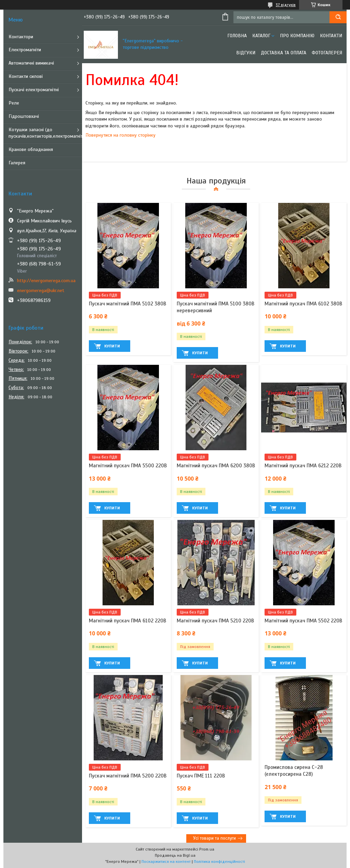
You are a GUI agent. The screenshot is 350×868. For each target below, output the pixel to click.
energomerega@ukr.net (41, 291)
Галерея (17, 163)
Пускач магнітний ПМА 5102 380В (127, 304)
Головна (237, 36)
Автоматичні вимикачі (31, 63)
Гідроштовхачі (24, 116)
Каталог (261, 36)
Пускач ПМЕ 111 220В (201, 776)
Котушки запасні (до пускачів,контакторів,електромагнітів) (45, 133)
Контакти (331, 36)
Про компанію (297, 36)
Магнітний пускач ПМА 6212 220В (303, 466)
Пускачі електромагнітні (34, 90)
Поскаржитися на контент (166, 862)
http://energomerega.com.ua (46, 281)
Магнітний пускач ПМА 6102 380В (303, 304)
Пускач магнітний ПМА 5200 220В (128, 776)
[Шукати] (338, 17)
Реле (14, 103)
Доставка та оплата (284, 53)
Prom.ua (207, 849)
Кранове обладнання (31, 149)
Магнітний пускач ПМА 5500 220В (128, 466)
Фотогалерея (327, 53)
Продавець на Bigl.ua (175, 855)
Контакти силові (26, 76)
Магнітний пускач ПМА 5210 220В (215, 621)
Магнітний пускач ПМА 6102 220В (127, 621)
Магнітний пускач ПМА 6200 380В (216, 466)
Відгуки (246, 53)
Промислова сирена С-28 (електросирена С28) (294, 771)
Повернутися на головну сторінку (120, 135)
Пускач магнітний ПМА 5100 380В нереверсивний (216, 307)
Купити (112, 346)
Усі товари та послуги (214, 838)
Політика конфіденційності (219, 862)
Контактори (21, 37)
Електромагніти (25, 50)
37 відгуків (286, 5)
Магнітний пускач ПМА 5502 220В (303, 621)
